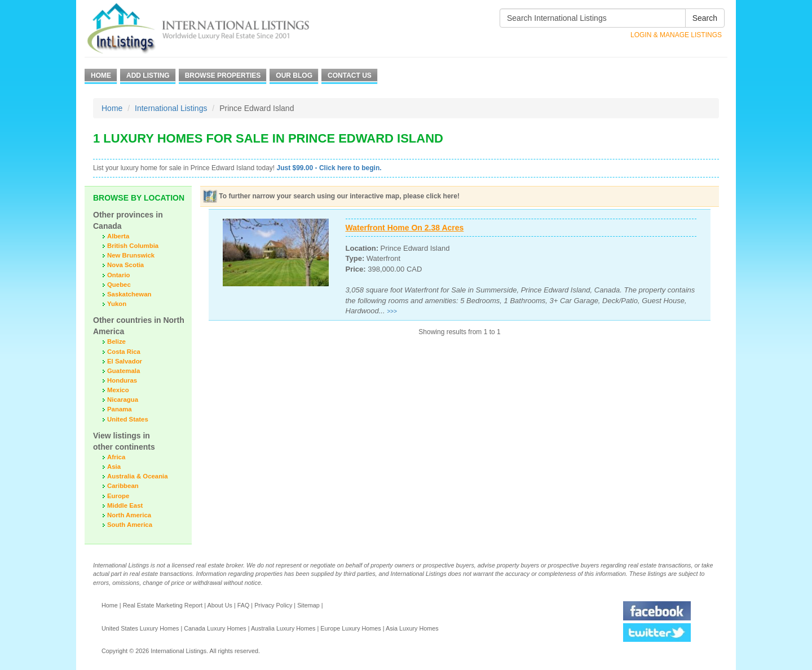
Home (101, 76)
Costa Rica (124, 352)
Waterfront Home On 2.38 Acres (405, 228)
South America (130, 525)
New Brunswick (131, 255)
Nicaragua (123, 400)
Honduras (122, 380)
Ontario (119, 275)
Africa (116, 457)
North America (129, 515)
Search (705, 18)
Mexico (118, 390)
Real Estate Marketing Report (163, 605)
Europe (118, 496)
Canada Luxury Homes (215, 628)
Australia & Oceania (138, 476)
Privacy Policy (273, 605)
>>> (392, 311)
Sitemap (308, 605)
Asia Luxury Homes (412, 628)
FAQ (244, 605)
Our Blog (294, 76)
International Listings (171, 108)
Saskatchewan (129, 294)
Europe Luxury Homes (350, 628)
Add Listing (148, 76)
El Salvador (125, 361)
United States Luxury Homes (140, 628)
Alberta (118, 236)
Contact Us (350, 76)
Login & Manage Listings (676, 35)
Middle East (125, 505)
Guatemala (123, 371)
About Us (219, 605)
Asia (114, 467)
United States (128, 419)
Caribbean (123, 486)
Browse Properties (223, 76)
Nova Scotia (125, 265)
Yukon (117, 304)
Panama (120, 409)
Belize (116, 341)
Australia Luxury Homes (283, 628)
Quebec (119, 285)
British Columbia (133, 246)
